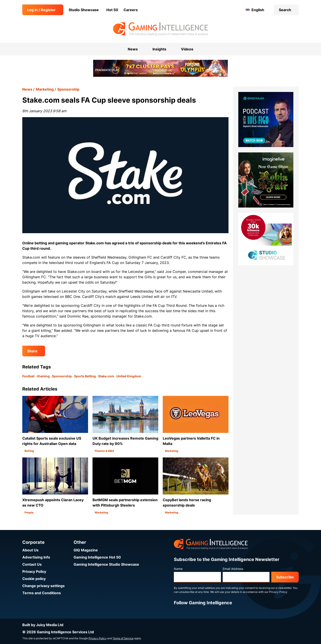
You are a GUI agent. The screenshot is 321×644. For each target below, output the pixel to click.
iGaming (43, 376)
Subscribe (285, 577)
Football (28, 376)
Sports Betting (85, 376)
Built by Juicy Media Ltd (43, 625)
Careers (131, 10)
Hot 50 (112, 10)
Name (178, 569)
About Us (30, 550)
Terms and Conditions (42, 593)
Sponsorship (68, 89)
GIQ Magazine (86, 550)
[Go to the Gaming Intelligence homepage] (160, 29)
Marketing (45, 89)
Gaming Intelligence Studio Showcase (106, 564)
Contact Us (32, 564)
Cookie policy (34, 579)
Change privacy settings (43, 586)
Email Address (233, 569)
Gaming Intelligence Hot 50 (97, 557)
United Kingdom (129, 376)
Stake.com (106, 376)
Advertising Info (36, 557)
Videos (187, 49)
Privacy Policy (34, 571)
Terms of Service (123, 638)
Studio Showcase (84, 10)
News (27, 89)
